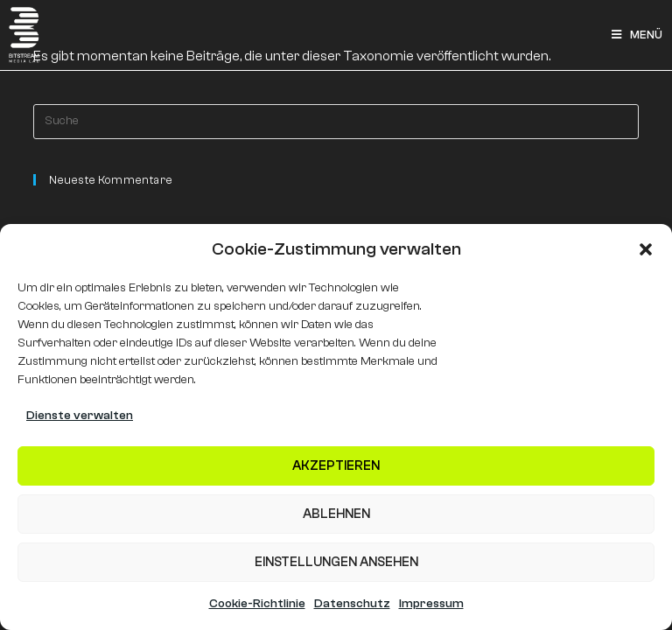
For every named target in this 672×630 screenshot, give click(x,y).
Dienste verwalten (80, 416)
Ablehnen (336, 514)
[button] (646, 249)
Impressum (431, 604)
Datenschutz (352, 604)
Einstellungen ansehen (336, 562)
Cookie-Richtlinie (257, 604)
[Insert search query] (336, 122)
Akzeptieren (336, 466)
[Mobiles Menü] (637, 35)
